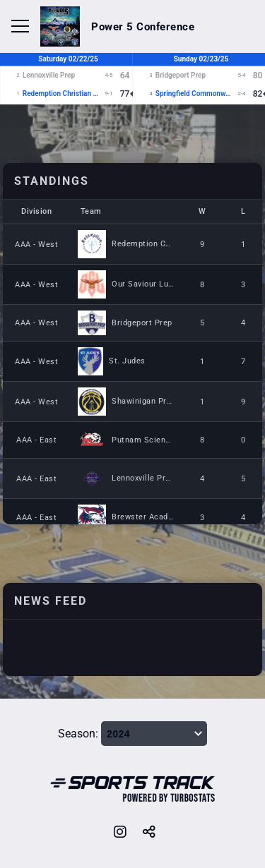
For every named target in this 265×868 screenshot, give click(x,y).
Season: (78, 734)
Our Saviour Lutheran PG (159, 284)
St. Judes (127, 361)
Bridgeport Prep (142, 323)
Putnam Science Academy (162, 440)
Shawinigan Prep (144, 401)
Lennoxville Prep (143, 478)
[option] (133, 117)
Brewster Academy (148, 517)
